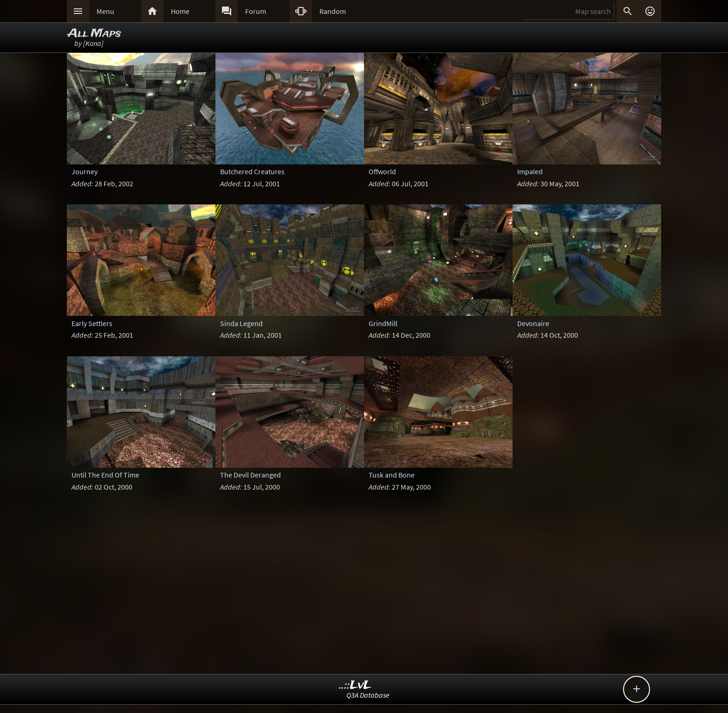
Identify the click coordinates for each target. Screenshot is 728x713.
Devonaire (533, 323)
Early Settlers (92, 323)
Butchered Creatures (252, 171)
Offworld (382, 171)
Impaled (530, 171)
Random (333, 11)
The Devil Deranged (250, 475)
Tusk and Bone (392, 475)
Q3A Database (368, 695)
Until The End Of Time (105, 475)
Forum (256, 11)
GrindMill (383, 323)
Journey (84, 171)
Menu (105, 11)
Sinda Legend (241, 323)
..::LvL (355, 685)
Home (180, 11)
